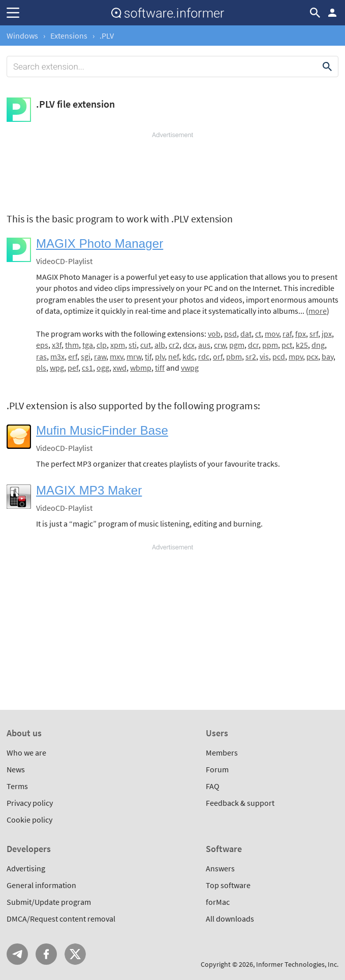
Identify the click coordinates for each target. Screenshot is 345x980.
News (16, 769)
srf (314, 334)
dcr (253, 345)
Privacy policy (30, 803)
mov (272, 334)
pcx (312, 356)
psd (230, 334)
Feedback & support (240, 803)
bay (327, 356)
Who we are (26, 753)
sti (133, 345)
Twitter (75, 954)
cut (146, 345)
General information (41, 885)
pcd (279, 356)
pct (287, 345)
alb (160, 345)
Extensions (69, 36)
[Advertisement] (172, 170)
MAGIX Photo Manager (100, 243)
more (318, 311)
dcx (189, 345)
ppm (270, 345)
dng (318, 345)
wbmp (141, 368)
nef (174, 356)
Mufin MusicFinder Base (102, 430)
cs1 (87, 368)
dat (246, 334)
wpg (57, 368)
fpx (301, 334)
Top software (228, 885)
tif (148, 356)
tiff (160, 368)
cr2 (174, 345)
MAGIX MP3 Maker (89, 490)
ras (41, 356)
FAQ (213, 786)
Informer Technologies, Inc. (297, 964)
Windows (22, 36)
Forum (217, 769)
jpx (327, 334)
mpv (296, 356)
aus (204, 345)
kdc (189, 356)
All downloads (230, 919)
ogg (103, 368)
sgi (86, 356)
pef (73, 368)
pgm (237, 345)
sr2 (251, 356)
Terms (17, 786)
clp (102, 345)
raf (287, 334)
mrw (134, 356)
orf (218, 356)
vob (214, 334)
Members (222, 753)
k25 (302, 345)
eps (42, 345)
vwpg (190, 368)
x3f (57, 345)
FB (46, 954)
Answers (220, 868)
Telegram (17, 954)
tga (88, 345)
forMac (218, 902)
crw (220, 345)
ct (258, 334)
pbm (234, 356)
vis (264, 356)
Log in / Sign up (332, 13)
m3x (57, 356)
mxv (116, 356)
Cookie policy (29, 820)
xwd (120, 368)
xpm (118, 345)
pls (41, 368)
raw (100, 356)
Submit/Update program (49, 902)
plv (160, 356)
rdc (204, 356)
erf (73, 356)
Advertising (26, 868)
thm (72, 345)
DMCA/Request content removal (61, 919)
